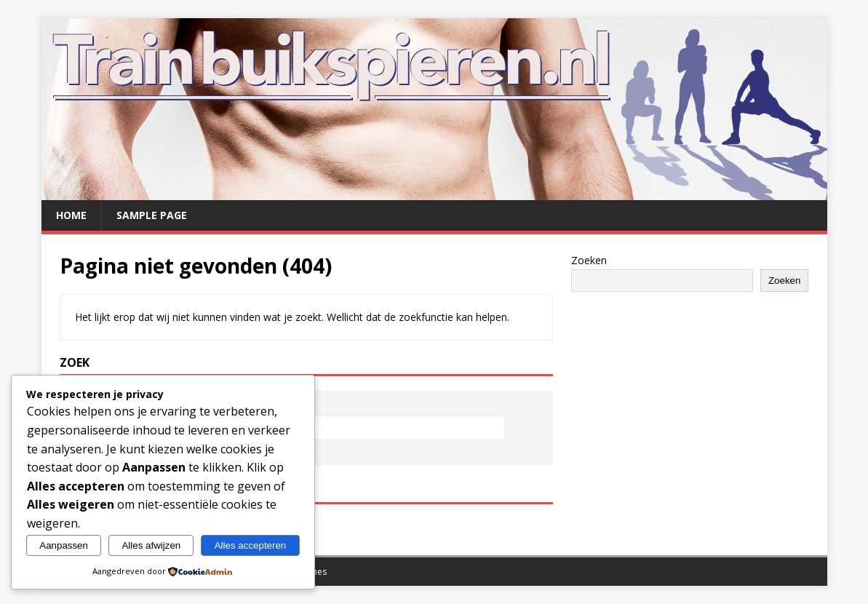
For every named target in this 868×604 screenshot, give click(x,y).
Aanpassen (64, 545)
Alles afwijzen (151, 545)
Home (71, 215)
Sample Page (152, 215)
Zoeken (589, 260)
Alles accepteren (251, 545)
